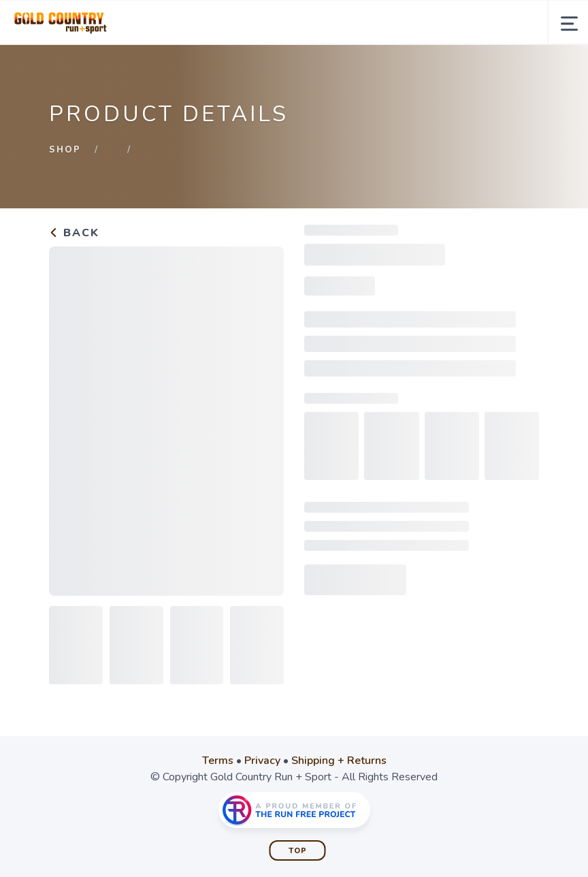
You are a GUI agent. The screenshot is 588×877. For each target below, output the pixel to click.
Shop (65, 150)
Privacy (262, 761)
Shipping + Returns (339, 761)
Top (298, 851)
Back (74, 233)
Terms (218, 761)
